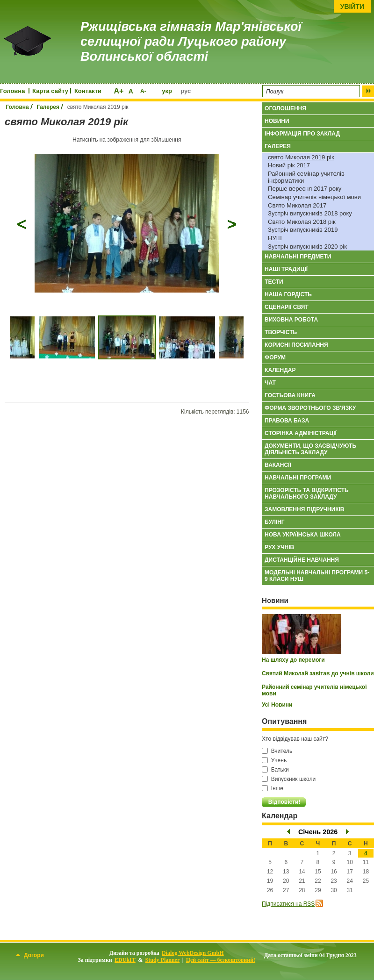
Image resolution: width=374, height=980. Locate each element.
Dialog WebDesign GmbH (193, 953)
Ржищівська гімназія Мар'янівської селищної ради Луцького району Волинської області (191, 42)
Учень (274, 760)
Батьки (275, 770)
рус (186, 91)
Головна (12, 91)
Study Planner (163, 960)
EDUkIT (125, 960)
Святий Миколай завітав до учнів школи (318, 673)
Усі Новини (277, 705)
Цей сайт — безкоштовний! (221, 960)
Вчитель (277, 751)
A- (143, 91)
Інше (273, 788)
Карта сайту (50, 91)
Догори (30, 955)
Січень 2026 (318, 832)
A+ (119, 91)
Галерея (48, 107)
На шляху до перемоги (293, 660)
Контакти (88, 91)
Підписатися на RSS (288, 904)
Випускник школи (289, 779)
